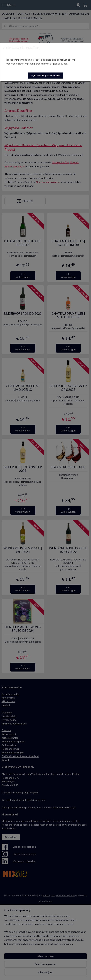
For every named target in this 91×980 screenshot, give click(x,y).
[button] (45, 76)
